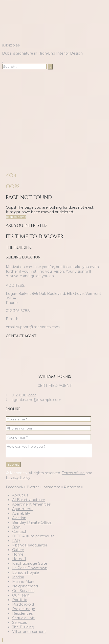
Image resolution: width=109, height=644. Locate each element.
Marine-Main (23, 582)
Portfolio (20, 600)
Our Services (23, 591)
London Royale (26, 573)
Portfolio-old (23, 604)
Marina (18, 577)
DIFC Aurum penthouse (33, 536)
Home (18, 554)
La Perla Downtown (30, 568)
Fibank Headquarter (30, 545)
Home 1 (19, 559)
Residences (22, 613)
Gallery (18, 550)
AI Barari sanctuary (29, 500)
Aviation (19, 518)
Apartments (23, 509)
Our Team (21, 595)
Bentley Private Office (32, 522)
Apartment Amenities (31, 504)
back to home (16, 217)
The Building (23, 627)
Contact (19, 532)
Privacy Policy (18, 478)
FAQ (16, 541)
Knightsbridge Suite (30, 563)
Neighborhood (25, 586)
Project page (24, 609)
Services (19, 623)
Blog (16, 527)
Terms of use (73, 473)
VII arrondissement (29, 632)
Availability (21, 513)
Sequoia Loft (23, 618)
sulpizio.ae (11, 45)
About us (20, 495)
